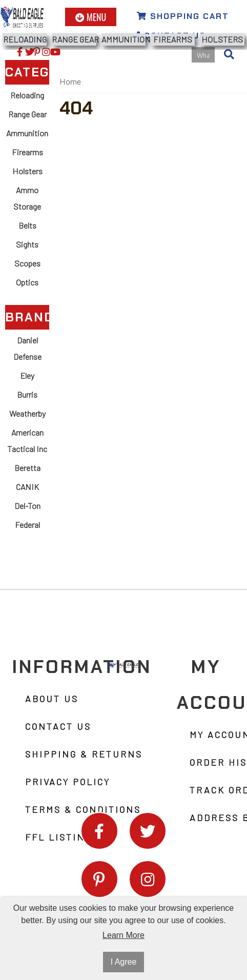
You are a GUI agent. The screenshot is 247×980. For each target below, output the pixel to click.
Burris (27, 394)
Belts (27, 225)
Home (70, 81)
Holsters (222, 39)
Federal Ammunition (27, 533)
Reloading (25, 39)
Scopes (27, 263)
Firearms (173, 39)
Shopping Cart (183, 16)
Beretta (27, 468)
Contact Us (58, 726)
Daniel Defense (27, 348)
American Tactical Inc (27, 441)
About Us (52, 699)
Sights (27, 244)
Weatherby (27, 413)
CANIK (27, 487)
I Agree (124, 962)
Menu (91, 17)
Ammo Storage (27, 198)
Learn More (123, 935)
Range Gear (74, 39)
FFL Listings (62, 837)
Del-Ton (27, 506)
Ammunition (123, 39)
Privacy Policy (68, 782)
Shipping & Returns (84, 754)
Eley (27, 375)
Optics (27, 282)
